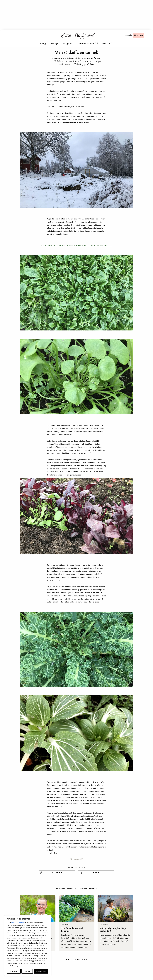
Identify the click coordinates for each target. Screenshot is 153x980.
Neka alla (27, 971)
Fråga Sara (69, 43)
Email (96, 873)
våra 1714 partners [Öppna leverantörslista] (18, 923)
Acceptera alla (41, 971)
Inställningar (14, 971)
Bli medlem (138, 35)
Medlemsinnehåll (88, 43)
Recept (55, 43)
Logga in (128, 35)
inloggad (70, 888)
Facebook (57, 873)
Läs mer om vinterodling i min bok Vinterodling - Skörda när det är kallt (77, 246)
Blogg (43, 43)
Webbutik (108, 43)
